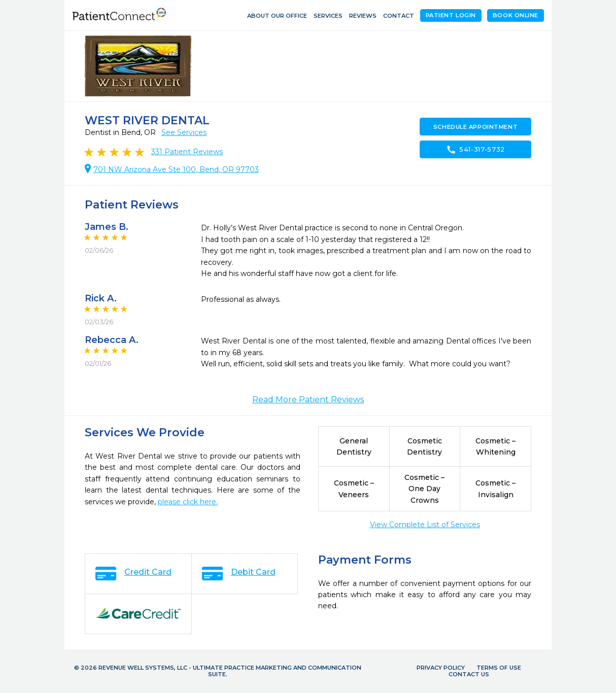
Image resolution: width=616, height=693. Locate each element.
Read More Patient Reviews (308, 400)
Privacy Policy (441, 668)
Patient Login (451, 15)
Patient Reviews (187, 152)
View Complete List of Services (425, 525)
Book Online (516, 15)
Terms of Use (499, 668)
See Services (184, 132)
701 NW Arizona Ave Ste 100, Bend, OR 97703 (176, 169)
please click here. (188, 502)
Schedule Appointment (475, 127)
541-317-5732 (475, 150)
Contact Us (469, 674)
